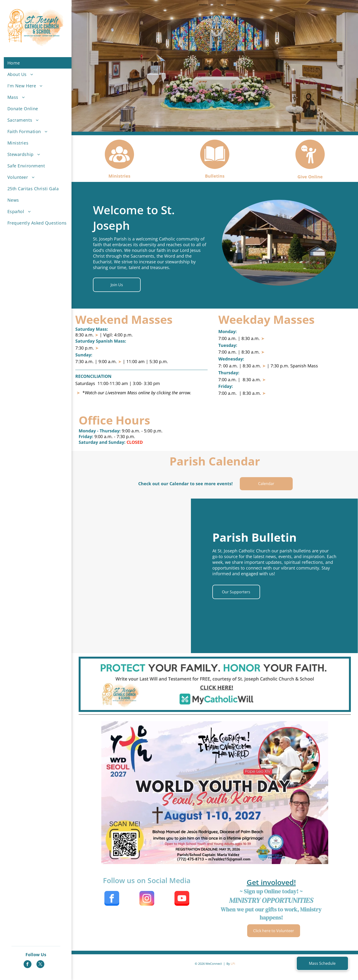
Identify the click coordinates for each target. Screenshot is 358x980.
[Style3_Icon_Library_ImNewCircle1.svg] (119, 169)
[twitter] (40, 965)
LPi (233, 964)
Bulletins (215, 176)
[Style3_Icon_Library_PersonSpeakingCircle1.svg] (310, 169)
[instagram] (147, 899)
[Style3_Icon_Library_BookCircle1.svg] (215, 169)
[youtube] (182, 899)
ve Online (312, 177)
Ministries (119, 176)
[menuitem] (39, 63)
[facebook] (28, 965)
